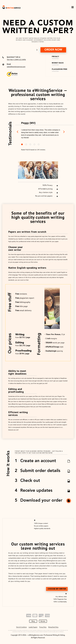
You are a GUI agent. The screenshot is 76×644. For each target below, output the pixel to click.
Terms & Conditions (21, 627)
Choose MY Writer (57, 589)
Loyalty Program (33, 627)
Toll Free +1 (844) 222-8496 (16, 59)
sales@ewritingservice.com (16, 67)
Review (43, 621)
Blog (33, 621)
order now (53, 50)
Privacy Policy (43, 627)
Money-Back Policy (53, 627)
